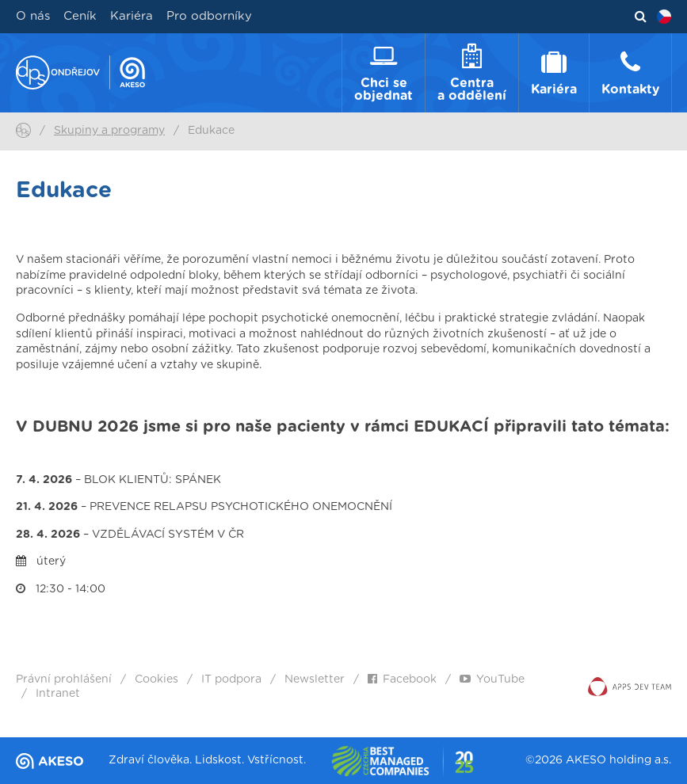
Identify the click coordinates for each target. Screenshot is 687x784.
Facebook (402, 679)
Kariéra (132, 16)
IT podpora (231, 679)
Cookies (156, 679)
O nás (33, 16)
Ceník (80, 16)
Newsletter (315, 679)
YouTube (492, 679)
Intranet (58, 694)
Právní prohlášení (64, 679)
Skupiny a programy (109, 131)
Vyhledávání (641, 17)
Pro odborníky (209, 16)
